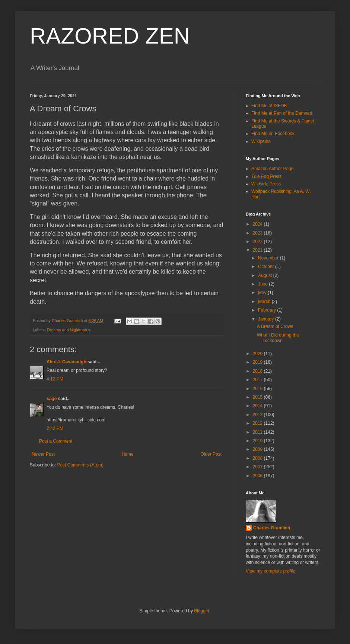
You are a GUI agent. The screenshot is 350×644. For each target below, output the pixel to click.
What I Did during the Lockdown (278, 338)
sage (52, 399)
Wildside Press (266, 184)
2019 (258, 362)
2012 (258, 423)
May (263, 293)
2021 (258, 250)
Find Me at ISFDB (269, 106)
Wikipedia (261, 141)
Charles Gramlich (272, 528)
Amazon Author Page (272, 169)
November (269, 258)
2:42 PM (55, 428)
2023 (258, 233)
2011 (258, 432)
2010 (258, 441)
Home (128, 454)
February (268, 310)
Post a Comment (56, 441)
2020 (258, 354)
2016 (258, 389)
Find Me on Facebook (273, 134)
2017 (258, 380)
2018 (258, 371)
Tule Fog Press (266, 176)
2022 (258, 242)
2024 (258, 224)
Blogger (202, 611)
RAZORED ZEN (110, 36)
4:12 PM (55, 379)
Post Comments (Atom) (80, 465)
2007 (258, 467)
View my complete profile (271, 571)
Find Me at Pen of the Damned (282, 113)
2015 (258, 397)
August (266, 275)
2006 (258, 476)
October (267, 267)
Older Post (211, 454)
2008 (258, 458)
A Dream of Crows (275, 326)
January (267, 319)
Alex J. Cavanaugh (66, 362)
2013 (258, 415)
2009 (258, 449)
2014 (258, 406)
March (265, 302)
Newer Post (43, 454)
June (263, 284)
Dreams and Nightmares (69, 330)
